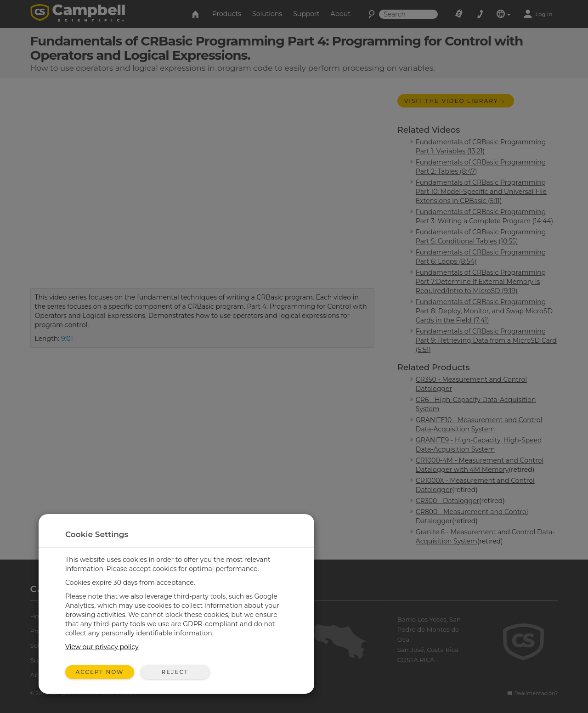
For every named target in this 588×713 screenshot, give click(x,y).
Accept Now (100, 672)
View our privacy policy (102, 647)
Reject (175, 672)
